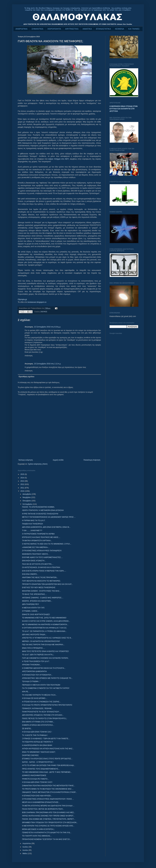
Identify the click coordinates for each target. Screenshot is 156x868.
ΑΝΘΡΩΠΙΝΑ (22, 29)
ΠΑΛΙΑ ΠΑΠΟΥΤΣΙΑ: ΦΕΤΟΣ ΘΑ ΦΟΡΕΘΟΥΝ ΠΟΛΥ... (43, 809)
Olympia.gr (22, 299)
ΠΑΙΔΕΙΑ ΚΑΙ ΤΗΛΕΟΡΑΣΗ (32, 524)
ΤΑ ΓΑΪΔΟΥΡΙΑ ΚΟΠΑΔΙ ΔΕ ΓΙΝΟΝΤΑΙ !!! (37, 742)
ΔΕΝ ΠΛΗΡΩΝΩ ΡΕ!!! (30, 604)
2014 (23, 478)
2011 (23, 488)
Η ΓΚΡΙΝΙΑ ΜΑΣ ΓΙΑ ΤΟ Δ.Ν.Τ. (34, 521)
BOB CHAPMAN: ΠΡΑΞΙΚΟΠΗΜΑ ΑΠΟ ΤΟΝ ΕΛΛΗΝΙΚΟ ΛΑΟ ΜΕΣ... (49, 812)
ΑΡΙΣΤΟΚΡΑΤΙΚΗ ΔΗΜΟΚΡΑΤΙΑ (34, 671)
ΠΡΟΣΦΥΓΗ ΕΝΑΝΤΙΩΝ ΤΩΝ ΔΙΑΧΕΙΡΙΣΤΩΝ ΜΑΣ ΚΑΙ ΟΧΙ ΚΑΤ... (47, 584)
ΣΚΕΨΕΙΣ (44, 312)
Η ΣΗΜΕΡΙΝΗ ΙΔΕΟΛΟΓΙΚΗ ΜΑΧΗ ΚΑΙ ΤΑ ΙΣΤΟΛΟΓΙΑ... (44, 668)
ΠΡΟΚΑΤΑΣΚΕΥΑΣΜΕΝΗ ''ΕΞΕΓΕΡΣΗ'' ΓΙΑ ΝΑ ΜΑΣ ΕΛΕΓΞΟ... (47, 839)
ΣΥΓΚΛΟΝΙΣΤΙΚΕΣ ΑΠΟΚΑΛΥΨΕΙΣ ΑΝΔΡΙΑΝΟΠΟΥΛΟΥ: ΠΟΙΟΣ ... (48, 799)
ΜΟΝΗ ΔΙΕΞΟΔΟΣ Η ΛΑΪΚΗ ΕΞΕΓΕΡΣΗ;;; (38, 829)
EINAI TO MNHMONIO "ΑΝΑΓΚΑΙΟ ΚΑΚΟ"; (39, 752)
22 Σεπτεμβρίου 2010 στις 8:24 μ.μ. (48, 327)
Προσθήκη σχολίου (26, 377)
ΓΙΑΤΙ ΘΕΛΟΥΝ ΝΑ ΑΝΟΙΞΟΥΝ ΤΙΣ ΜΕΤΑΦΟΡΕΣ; (41, 581)
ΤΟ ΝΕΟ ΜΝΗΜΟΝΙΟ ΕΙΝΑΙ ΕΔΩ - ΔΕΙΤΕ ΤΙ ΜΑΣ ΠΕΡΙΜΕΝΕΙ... (47, 772)
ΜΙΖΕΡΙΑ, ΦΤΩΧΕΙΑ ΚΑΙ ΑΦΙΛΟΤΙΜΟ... (37, 601)
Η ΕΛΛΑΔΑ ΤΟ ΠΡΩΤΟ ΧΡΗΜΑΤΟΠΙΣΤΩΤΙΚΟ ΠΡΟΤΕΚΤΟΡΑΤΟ (47, 705)
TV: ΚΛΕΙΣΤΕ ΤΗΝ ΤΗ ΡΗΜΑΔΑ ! (35, 735)
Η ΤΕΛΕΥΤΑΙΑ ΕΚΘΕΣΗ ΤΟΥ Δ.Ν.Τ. (36, 661)
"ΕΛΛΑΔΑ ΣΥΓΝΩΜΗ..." (31, 681)
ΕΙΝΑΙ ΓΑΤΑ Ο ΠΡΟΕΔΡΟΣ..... (34, 648)
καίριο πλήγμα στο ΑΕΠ (58, 159)
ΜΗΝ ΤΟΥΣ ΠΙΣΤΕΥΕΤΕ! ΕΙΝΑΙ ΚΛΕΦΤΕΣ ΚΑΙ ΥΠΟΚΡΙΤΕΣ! (45, 651)
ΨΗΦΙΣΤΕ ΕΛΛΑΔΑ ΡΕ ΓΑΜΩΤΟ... (35, 779)
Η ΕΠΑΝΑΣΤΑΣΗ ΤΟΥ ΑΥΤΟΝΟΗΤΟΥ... (37, 675)
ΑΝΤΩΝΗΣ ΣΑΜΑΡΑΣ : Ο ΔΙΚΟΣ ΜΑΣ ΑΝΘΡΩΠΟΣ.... (43, 598)
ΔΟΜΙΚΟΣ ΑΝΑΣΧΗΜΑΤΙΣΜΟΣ (34, 775)
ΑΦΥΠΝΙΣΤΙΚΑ (72, 29)
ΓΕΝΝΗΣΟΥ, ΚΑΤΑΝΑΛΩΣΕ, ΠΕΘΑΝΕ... (38, 708)
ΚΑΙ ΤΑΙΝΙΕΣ (134, 29)
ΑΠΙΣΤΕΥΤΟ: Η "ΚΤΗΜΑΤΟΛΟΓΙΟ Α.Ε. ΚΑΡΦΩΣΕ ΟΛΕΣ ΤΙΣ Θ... (47, 638)
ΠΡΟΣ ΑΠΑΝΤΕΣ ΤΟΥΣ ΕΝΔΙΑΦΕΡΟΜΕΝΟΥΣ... (41, 769)
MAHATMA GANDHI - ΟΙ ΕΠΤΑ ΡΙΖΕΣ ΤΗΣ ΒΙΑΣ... (41, 591)
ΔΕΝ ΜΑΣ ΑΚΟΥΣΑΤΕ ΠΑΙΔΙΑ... (34, 635)
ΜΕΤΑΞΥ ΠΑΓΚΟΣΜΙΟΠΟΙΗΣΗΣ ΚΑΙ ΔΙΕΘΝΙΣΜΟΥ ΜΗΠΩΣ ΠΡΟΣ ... (49, 517)
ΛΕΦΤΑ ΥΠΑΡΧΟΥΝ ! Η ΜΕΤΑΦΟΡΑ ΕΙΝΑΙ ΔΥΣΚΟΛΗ (43, 510)
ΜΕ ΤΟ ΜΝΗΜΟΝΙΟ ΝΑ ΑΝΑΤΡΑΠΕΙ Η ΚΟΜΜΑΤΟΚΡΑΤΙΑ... (45, 625)
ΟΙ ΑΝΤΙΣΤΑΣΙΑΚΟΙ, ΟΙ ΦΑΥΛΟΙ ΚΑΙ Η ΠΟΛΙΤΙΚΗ (41, 567)
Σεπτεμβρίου (28, 504)
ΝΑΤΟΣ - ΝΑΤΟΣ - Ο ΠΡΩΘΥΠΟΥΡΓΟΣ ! (38, 762)
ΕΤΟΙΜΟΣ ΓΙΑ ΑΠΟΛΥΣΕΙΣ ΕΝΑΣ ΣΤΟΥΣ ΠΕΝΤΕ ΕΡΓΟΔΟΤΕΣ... (47, 759)
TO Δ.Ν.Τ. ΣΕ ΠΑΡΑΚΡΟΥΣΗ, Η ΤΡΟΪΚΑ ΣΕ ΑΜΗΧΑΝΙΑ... (44, 631)
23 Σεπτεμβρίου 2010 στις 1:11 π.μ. (48, 364)
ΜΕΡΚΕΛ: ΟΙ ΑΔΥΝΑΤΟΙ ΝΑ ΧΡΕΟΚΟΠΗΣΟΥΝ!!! (41, 641)
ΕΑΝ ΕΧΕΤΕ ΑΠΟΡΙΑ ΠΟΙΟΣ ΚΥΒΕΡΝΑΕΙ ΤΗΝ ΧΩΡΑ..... (44, 571)
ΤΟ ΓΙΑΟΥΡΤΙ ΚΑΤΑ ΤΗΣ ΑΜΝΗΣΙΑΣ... (37, 836)
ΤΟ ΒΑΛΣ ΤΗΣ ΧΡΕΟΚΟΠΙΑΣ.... (34, 594)
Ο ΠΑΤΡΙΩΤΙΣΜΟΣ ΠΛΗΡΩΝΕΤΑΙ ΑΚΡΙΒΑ (38, 534)
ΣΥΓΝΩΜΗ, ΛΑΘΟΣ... (30, 611)
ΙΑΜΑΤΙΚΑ (87, 29)
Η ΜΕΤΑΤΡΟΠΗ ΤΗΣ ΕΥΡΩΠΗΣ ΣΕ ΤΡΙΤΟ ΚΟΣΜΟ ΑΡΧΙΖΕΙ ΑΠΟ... (48, 826)
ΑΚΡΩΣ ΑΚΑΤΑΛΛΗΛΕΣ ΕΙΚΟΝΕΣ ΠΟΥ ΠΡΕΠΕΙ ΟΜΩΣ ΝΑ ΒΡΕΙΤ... (48, 816)
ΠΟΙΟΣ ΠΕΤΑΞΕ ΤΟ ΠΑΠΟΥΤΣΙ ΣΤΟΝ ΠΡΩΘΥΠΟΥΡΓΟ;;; (45, 719)
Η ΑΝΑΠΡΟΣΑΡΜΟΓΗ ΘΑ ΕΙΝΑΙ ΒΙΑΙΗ (37, 745)
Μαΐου (25, 854)
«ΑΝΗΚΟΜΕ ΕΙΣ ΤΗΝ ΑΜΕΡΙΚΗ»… (36, 547)
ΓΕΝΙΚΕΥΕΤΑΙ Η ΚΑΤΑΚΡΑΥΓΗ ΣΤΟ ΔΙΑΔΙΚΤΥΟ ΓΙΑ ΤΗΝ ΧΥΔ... (47, 833)
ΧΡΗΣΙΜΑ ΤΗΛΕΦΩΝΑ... (32, 665)
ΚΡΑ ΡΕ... (26, 692)
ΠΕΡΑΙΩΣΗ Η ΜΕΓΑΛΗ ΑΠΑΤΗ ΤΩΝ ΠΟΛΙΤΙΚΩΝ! (41, 685)
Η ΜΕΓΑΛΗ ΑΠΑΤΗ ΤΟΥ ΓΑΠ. (33, 608)
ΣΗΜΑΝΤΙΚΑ (37, 29)
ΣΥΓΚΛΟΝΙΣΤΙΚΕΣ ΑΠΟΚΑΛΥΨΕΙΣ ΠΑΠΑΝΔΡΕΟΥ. (42, 551)
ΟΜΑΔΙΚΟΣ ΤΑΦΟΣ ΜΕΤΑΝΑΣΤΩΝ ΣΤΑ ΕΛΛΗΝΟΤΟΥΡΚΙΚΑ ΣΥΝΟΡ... (49, 792)
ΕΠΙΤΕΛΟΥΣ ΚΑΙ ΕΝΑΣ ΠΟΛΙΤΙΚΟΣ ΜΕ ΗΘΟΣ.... (41, 537)
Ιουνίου (26, 850)
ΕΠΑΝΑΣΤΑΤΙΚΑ (103, 29)
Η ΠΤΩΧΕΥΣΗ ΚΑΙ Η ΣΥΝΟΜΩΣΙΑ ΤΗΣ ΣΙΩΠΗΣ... (41, 702)
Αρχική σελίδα (58, 460)
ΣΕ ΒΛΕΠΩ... (27, 729)
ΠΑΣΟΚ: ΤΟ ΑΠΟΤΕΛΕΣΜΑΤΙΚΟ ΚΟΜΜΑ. (38, 507)
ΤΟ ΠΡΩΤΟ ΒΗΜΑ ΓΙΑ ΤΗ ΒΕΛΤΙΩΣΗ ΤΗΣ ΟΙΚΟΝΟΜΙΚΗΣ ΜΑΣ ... (48, 789)
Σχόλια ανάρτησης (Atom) (38, 464)
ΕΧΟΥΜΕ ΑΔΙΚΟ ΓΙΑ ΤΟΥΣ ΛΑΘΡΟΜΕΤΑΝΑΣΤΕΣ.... (42, 557)
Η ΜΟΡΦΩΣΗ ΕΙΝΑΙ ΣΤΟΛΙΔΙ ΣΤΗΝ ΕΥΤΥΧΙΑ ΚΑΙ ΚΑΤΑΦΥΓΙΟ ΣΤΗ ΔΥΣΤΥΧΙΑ (124, 109)
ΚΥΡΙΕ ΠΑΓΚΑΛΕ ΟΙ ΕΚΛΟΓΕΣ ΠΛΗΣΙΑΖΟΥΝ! (40, 514)
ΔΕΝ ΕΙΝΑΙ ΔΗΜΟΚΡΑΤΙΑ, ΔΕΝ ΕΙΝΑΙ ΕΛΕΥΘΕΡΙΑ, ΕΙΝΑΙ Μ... (46, 527)
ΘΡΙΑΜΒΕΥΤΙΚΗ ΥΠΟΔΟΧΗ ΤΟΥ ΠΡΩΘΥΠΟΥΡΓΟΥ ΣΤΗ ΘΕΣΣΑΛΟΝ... (50, 823)
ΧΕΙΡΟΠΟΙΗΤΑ (54, 29)
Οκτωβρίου (27, 501)
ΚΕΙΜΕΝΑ (120, 29)
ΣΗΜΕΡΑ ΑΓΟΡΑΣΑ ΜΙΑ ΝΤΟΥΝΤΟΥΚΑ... (38, 725)
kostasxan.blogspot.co (37, 302)
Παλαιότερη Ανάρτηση (92, 460)
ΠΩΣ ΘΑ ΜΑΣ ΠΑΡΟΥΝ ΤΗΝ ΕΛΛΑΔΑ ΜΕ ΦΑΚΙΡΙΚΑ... (43, 645)
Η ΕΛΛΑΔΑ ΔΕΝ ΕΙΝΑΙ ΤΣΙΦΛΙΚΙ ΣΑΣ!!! (37, 782)
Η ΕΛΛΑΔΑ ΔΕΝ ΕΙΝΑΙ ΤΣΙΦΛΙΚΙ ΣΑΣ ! (37, 732)
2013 (23, 481)
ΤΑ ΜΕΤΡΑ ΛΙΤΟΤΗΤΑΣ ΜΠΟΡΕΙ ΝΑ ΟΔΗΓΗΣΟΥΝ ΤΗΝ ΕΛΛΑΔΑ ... (48, 806)
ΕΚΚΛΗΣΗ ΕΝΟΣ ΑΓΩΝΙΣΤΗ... (34, 561)
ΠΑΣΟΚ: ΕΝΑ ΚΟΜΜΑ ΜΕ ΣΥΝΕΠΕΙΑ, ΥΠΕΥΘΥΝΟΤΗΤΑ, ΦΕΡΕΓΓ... (49, 819)
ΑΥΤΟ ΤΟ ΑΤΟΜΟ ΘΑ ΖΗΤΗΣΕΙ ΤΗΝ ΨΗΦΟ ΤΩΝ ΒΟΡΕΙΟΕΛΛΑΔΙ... (49, 765)
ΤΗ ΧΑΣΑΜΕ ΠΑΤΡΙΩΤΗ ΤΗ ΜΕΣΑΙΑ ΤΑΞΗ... (39, 695)
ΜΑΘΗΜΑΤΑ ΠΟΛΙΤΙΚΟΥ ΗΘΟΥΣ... (36, 554)
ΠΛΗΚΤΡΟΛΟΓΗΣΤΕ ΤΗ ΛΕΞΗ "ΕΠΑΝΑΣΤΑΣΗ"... (41, 712)
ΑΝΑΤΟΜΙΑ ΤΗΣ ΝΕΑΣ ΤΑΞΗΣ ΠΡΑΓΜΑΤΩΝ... (40, 577)
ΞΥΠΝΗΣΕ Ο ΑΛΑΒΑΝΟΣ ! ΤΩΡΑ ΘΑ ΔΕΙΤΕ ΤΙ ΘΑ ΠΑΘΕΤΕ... (46, 739)
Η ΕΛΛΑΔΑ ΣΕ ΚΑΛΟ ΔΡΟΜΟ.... (35, 698)
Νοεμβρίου (27, 497)
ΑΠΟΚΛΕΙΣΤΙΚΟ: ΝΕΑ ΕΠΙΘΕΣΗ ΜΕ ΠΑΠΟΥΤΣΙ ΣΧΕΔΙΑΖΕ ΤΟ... (47, 678)
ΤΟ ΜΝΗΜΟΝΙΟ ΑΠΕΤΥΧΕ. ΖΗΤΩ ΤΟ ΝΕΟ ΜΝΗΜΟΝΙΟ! (44, 618)
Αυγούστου (27, 843)
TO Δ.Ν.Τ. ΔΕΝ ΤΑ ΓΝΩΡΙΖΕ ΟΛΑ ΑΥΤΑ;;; (38, 655)
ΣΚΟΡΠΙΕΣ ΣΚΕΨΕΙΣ (30, 755)
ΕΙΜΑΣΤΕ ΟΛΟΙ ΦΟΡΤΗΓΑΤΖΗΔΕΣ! (36, 614)
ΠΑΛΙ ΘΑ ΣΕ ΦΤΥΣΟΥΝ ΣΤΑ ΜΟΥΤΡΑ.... (38, 564)
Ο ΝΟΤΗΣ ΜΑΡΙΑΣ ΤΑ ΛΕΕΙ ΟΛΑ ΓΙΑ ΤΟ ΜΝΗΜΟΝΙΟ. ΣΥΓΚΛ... (47, 544)
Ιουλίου (26, 847)
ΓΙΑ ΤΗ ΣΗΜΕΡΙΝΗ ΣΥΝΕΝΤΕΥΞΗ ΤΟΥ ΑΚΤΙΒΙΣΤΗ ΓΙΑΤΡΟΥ (46, 688)
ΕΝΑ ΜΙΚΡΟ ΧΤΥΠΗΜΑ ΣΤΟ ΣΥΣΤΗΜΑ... (38, 722)
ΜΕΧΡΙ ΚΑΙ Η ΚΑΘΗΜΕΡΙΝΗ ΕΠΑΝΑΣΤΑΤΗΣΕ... (41, 802)
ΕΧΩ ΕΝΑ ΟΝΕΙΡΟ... (30, 574)
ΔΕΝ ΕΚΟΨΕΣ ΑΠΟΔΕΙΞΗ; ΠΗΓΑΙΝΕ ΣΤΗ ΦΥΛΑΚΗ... (43, 715)
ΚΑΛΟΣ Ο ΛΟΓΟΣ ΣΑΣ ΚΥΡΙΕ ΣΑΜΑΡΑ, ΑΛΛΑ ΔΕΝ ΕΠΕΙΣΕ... (46, 621)
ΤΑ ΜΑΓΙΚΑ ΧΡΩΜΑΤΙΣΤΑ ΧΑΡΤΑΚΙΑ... (37, 541)
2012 (23, 484)
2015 (23, 474)
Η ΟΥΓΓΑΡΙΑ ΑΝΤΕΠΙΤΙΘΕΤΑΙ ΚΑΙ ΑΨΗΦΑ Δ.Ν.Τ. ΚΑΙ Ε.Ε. (45, 628)
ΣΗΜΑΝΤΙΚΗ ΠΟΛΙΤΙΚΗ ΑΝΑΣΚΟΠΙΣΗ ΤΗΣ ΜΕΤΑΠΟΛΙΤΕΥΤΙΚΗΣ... (49, 786)
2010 (23, 491)
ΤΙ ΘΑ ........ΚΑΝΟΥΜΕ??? (32, 531)
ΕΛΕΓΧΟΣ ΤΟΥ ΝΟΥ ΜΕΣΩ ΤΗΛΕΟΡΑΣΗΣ (39, 588)
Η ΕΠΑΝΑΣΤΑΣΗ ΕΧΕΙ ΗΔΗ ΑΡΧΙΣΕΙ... (37, 796)
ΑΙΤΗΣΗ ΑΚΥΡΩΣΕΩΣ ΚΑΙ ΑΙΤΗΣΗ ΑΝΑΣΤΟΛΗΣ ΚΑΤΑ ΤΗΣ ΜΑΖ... (48, 749)
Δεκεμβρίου (27, 494)
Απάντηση (29, 356)
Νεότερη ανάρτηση (26, 460)
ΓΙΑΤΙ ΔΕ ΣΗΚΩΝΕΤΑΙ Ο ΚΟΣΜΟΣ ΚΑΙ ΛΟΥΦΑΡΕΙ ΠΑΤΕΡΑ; (45, 658)
